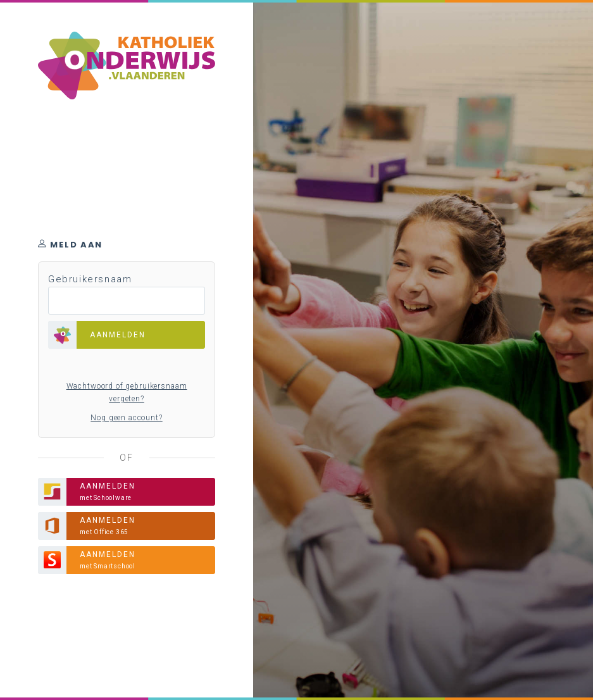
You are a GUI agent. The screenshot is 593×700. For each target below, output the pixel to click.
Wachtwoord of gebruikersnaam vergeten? (127, 392)
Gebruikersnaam (90, 279)
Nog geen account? (126, 418)
